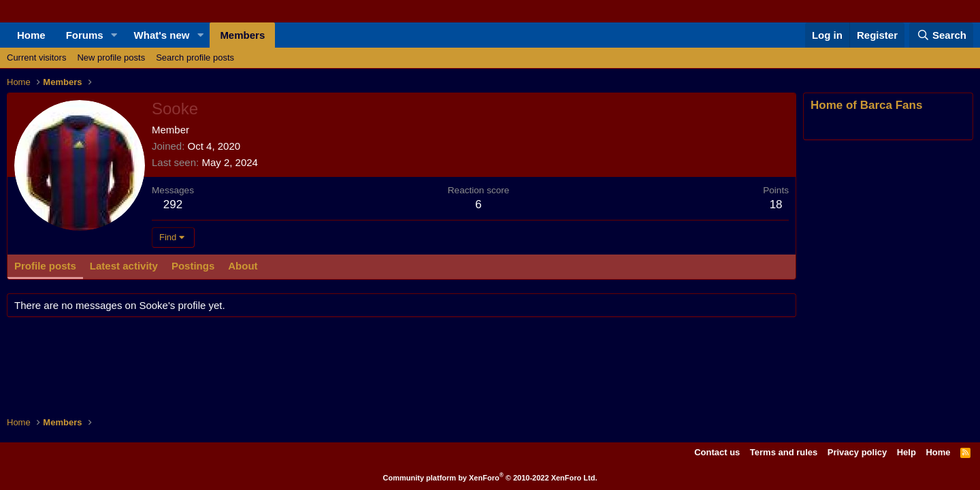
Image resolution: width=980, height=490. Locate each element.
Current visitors (36, 58)
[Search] (941, 35)
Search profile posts (195, 58)
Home (31, 35)
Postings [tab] (193, 266)
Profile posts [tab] (45, 266)
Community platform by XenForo (490, 478)
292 (173, 205)
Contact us (717, 452)
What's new (162, 35)
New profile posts (111, 58)
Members (242, 35)
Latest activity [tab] (124, 266)
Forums (85, 35)
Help (906, 452)
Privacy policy (857, 452)
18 (776, 205)
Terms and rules (784, 452)
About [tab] (243, 266)
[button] (114, 35)
